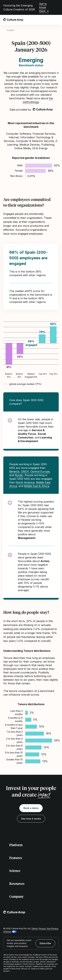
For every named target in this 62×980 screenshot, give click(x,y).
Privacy (42, 929)
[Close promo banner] (57, 7)
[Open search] (49, 20)
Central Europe (40, 471)
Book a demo (31, 808)
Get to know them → (44, 7)
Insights (11, 30)
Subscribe (45, 943)
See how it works (31, 819)
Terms (34, 929)
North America (25, 482)
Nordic (19, 475)
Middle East (43, 482)
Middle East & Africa (37, 486)
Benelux (14, 471)
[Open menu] (57, 20)
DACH (25, 471)
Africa (13, 486)
